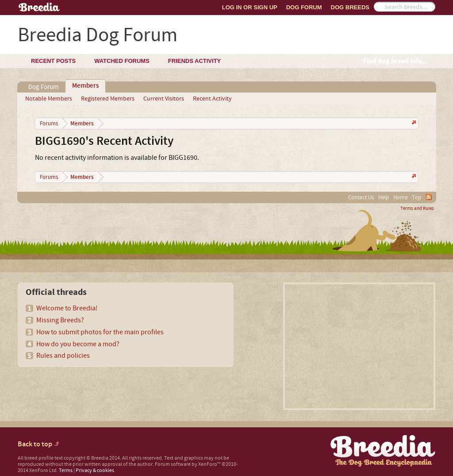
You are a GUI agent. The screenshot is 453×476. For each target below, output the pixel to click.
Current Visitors (164, 99)
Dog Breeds (350, 7)
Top (417, 197)
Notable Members (49, 99)
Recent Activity (212, 99)
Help (384, 197)
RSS (429, 197)
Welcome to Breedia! (67, 308)
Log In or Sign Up (250, 7)
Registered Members (108, 99)
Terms (66, 470)
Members (85, 86)
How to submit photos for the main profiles (100, 332)
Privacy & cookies (95, 470)
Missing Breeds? (60, 320)
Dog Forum (304, 7)
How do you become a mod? (78, 344)
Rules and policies (63, 356)
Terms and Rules (417, 209)
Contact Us (361, 197)
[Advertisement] (359, 346)
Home (400, 197)
